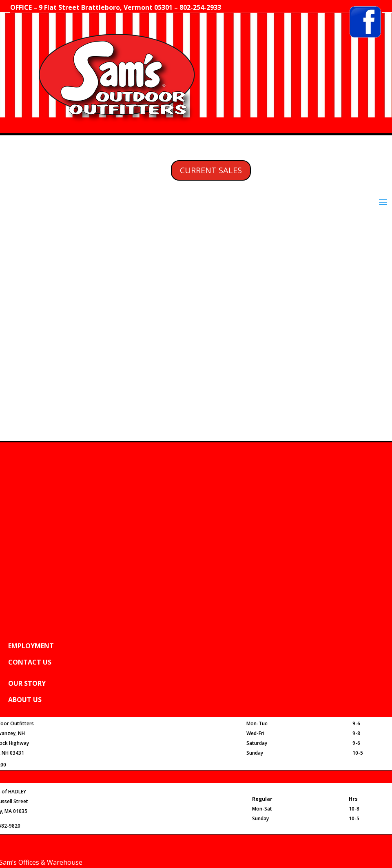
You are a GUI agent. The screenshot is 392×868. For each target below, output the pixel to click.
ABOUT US (25, 700)
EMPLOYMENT (31, 646)
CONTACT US (30, 662)
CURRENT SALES (211, 170)
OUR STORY (27, 683)
